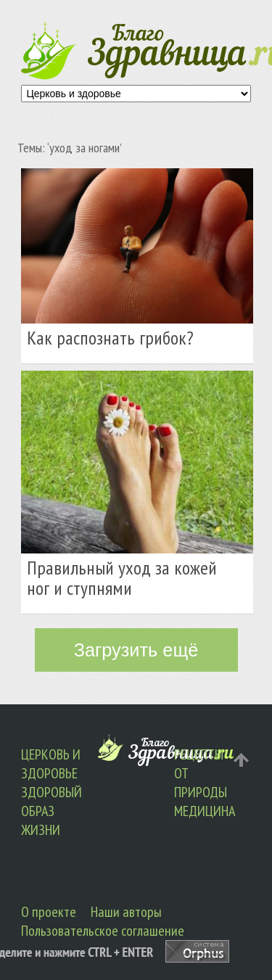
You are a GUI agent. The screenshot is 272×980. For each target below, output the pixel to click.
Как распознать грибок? (110, 338)
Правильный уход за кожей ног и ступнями (122, 578)
